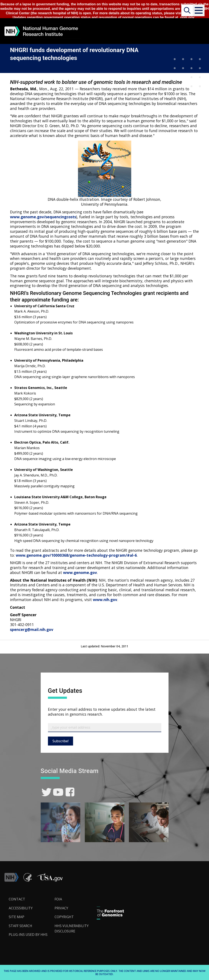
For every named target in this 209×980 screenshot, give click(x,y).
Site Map (17, 917)
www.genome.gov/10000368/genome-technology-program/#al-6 (76, 555)
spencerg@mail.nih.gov (32, 629)
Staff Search (20, 926)
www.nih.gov (105, 600)
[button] (199, 10)
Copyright (64, 917)
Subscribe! (61, 741)
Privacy (61, 908)
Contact (17, 899)
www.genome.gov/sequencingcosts (43, 217)
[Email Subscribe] (105, 728)
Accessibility (21, 908)
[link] (47, 792)
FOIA (58, 899)
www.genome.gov (80, 572)
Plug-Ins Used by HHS (28, 935)
